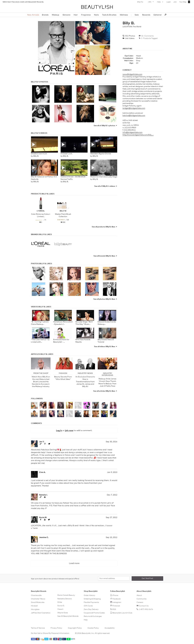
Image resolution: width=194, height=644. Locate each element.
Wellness (124, 15)
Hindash (34, 606)
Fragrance (86, 15)
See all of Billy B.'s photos (104, 126)
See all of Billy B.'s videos (105, 186)
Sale (137, 15)
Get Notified (147, 578)
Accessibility (110, 628)
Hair (76, 15)
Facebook (116, 599)
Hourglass (35, 609)
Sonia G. (61, 606)
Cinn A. (42, 472)
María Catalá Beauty (66, 595)
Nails (96, 15)
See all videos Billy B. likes (105, 347)
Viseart (60, 609)
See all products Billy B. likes (103, 227)
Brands (45, 15)
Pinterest (116, 606)
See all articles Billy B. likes (104, 391)
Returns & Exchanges (93, 616)
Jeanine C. (44, 537)
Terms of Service (38, 628)
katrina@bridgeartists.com (134, 116)
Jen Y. (42, 442)
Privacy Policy (56, 628)
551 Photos (130, 36)
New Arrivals (33, 15)
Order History (89, 595)
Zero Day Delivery (91, 609)
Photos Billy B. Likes (41, 264)
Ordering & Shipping (92, 599)
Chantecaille (36, 595)
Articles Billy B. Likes (42, 354)
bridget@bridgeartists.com (134, 108)
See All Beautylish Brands (68, 616)
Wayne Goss (63, 613)
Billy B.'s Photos (40, 82)
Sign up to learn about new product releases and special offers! (55, 579)
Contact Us (144, 606)
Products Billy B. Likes (43, 194)
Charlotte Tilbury (38, 599)
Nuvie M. (43, 518)
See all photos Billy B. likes (104, 299)
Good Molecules (38, 602)
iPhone (115, 595)
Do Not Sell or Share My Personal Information (50, 633)
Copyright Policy (75, 628)
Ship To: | (146, 2)
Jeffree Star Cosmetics (41, 613)
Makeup (56, 15)
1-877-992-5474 (146, 609)
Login (169, 2)
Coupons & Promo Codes (94, 613)
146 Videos (130, 38)
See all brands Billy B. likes (104, 256)
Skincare (66, 15)
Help (160, 2)
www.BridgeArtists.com (132, 74)
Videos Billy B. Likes (41, 307)
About (139, 595)
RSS (114, 609)
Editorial (158, 15)
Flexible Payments (91, 602)
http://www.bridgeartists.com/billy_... (138, 135)
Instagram (117, 602)
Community (142, 599)
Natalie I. (43, 495)
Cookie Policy (93, 628)
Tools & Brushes (109, 15)
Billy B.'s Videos (39, 133)
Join (175, 2)
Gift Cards (88, 606)
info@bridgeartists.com (132, 132)
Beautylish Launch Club (122, 613)
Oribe (60, 602)
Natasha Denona (65, 599)
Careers (140, 602)
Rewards (146, 15)
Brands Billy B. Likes (41, 234)
